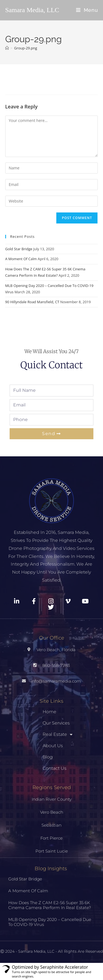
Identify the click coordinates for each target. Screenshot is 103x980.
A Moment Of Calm (21, 259)
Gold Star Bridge (19, 249)
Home (49, 712)
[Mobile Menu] (87, 10)
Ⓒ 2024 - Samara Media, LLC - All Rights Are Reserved (51, 951)
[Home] (7, 48)
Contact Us (55, 768)
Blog (48, 757)
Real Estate (58, 734)
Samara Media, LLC (32, 10)
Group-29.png (26, 48)
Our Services (56, 723)
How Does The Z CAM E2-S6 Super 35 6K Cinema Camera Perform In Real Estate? (50, 905)
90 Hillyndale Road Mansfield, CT (32, 302)
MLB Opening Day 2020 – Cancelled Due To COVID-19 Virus (50, 922)
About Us (53, 746)
